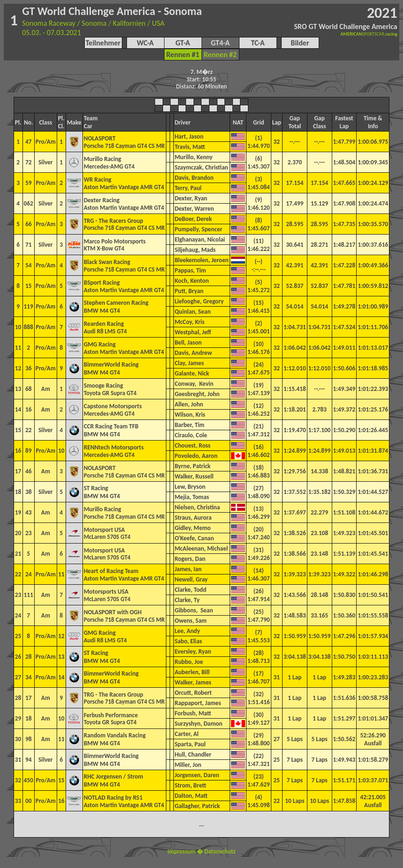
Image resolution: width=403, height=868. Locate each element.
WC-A (145, 43)
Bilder (300, 43)
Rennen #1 (183, 55)
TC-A (257, 43)
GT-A (183, 43)
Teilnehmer (103, 43)
